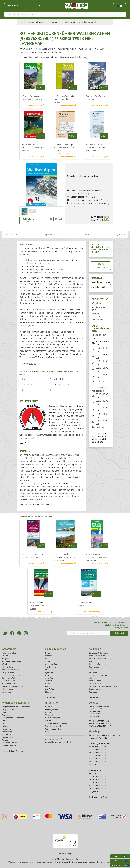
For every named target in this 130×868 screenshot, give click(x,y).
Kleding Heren (8, 667)
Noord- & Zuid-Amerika (11, 670)
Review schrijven (101, 266)
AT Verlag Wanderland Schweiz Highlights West (32, 98)
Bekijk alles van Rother (29, 220)
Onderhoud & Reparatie (16, 703)
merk (87, 234)
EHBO (91, 670)
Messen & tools (8, 734)
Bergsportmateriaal (10, 709)
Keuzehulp (95, 649)
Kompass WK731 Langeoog (85, 604)
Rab (47, 675)
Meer (23, 443)
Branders (6, 715)
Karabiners (6, 729)
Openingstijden (52, 709)
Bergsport (6, 659)
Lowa (48, 659)
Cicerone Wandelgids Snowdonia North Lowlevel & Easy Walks (65, 557)
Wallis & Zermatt (79, 57)
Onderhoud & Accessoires (12, 686)
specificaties (51, 234)
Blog (47, 732)
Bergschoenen (8, 672)
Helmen (5, 726)
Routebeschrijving (53, 718)
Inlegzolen (93, 678)
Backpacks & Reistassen (99, 653)
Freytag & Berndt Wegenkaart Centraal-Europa (39, 606)
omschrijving (11, 234)
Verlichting (6, 692)
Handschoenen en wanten (99, 675)
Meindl (48, 653)
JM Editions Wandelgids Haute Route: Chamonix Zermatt (64, 99)
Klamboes (93, 692)
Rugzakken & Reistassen (12, 661)
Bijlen (91, 661)
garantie (121, 234)
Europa (33, 364)
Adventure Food (52, 664)
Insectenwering (95, 681)
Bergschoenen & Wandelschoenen (16, 707)
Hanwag (49, 692)
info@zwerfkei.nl (99, 439)
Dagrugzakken (95, 667)
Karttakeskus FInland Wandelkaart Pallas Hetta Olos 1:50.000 (96, 557)
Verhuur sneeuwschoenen (56, 723)
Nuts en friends (8, 737)
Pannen (5, 740)
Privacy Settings (65, 854)
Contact (49, 707)
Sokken (5, 656)
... (47, 22)
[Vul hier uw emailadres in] (89, 633)
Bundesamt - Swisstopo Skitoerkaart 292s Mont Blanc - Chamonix (95, 148)
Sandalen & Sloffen (10, 684)
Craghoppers (51, 667)
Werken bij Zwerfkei (53, 729)
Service (48, 721)
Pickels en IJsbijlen (10, 743)
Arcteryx (49, 661)
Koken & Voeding (9, 653)
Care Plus (49, 678)
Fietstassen (93, 672)
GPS (4, 723)
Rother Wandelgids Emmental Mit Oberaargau (33, 148)
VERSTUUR (119, 633)
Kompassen (7, 732)
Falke (48, 684)
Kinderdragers (94, 689)
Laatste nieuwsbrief (53, 739)
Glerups (49, 656)
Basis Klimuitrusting (97, 656)
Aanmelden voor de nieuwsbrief (58, 742)
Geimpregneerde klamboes (13, 718)
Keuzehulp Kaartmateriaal (100, 282)
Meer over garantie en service (34, 505)
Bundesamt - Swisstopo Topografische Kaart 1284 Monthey (65, 149)
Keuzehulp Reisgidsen (99, 287)
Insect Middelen (8, 681)
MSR (47, 670)
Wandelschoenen (9, 664)
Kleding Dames (8, 689)
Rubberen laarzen (9, 746)
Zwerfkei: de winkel (53, 726)
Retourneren (50, 712)
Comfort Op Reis (9, 678)
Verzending (50, 715)
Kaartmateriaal (95, 684)
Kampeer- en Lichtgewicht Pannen (103, 686)
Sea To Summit (51, 689)
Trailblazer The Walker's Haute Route (95, 98)
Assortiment (23, 6)
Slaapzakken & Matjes (11, 675)
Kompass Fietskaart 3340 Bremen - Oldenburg (33, 556)
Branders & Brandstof (98, 664)
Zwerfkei (49, 681)
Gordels (5, 721)
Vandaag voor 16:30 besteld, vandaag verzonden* (98, 313)
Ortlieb (48, 686)
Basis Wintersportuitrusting (100, 659)
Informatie (52, 703)
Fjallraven (49, 672)
